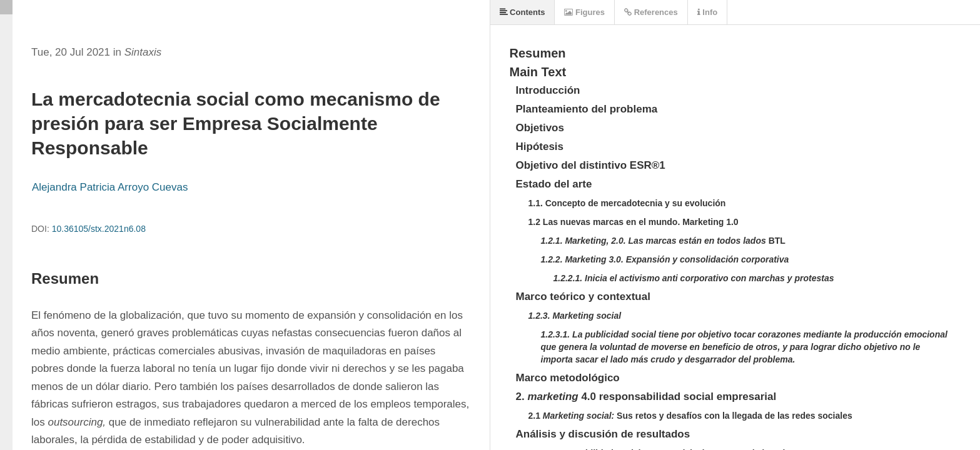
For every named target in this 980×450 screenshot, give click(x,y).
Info (707, 12)
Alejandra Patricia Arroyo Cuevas (110, 187)
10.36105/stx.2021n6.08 (99, 229)
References (651, 12)
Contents (523, 12)
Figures (584, 12)
